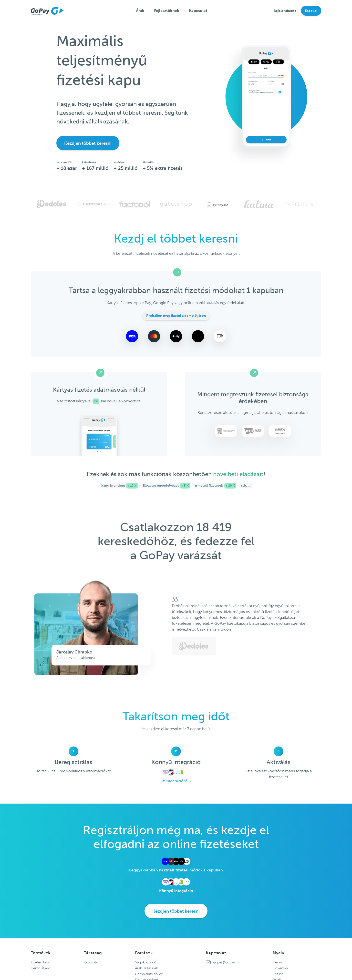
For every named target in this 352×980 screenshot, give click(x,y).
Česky (277, 962)
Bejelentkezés (285, 11)
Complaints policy (149, 974)
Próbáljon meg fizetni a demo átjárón (176, 316)
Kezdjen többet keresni (88, 143)
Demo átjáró (41, 968)
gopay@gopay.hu (226, 962)
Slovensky (280, 968)
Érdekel (311, 11)
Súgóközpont (145, 962)
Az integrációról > (176, 781)
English (278, 974)
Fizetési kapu (41, 962)
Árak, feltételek (146, 968)
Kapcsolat (198, 11)
